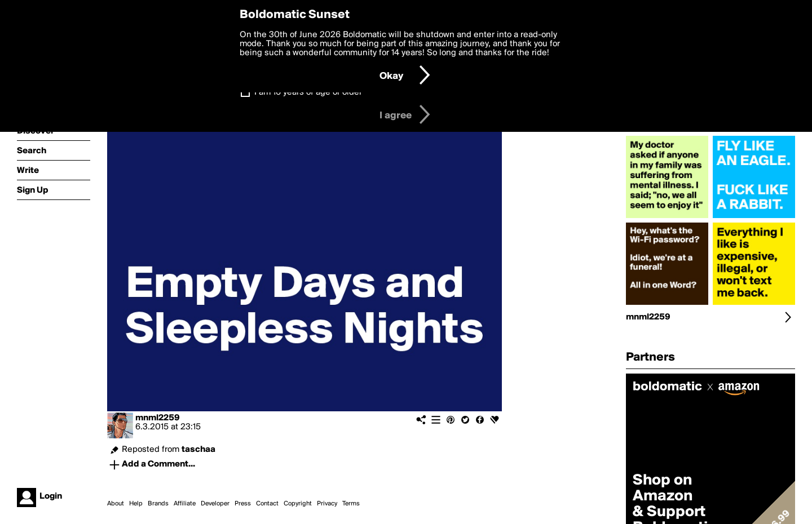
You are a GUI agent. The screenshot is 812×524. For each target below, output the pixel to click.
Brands (158, 504)
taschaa (198, 450)
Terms (351, 504)
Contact (267, 504)
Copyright (298, 504)
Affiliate (185, 504)
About (116, 504)
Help (136, 504)
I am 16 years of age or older (308, 92)
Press (243, 504)
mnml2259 (158, 418)
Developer (215, 504)
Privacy (327, 504)
